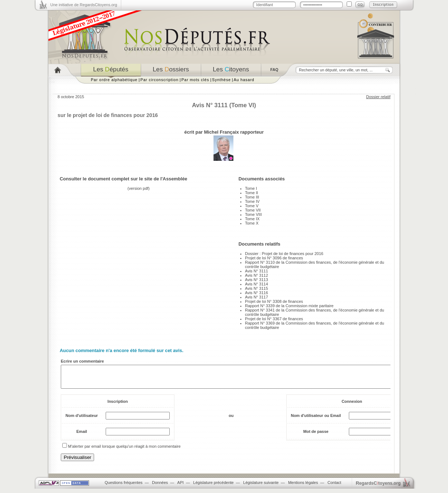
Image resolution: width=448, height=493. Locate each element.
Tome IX (252, 219)
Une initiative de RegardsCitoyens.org (84, 5)
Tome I (251, 188)
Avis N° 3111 (257, 271)
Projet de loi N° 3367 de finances (274, 319)
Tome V (252, 206)
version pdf (139, 188)
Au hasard (244, 80)
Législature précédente (214, 487)
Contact (334, 487)
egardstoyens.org (378, 487)
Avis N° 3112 (257, 275)
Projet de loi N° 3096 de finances (274, 258)
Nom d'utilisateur (82, 420)
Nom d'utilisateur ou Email (316, 420)
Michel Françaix (221, 132)
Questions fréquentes (124, 487)
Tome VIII (253, 214)
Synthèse (221, 80)
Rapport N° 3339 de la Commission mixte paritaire (289, 306)
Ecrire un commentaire (82, 361)
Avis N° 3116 (257, 293)
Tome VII (253, 210)
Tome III (252, 197)
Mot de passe (316, 436)
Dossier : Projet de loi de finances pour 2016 (284, 254)
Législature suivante (261, 487)
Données (160, 487)
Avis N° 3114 (257, 284)
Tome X (252, 223)
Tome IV (252, 201)
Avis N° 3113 (257, 280)
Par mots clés (195, 80)
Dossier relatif (378, 97)
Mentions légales (303, 487)
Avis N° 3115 (257, 288)
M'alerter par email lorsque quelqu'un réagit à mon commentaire (124, 451)
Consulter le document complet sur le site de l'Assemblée (124, 179)
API (181, 487)
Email (82, 436)
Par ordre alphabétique (114, 80)
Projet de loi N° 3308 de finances (274, 301)
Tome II (252, 193)
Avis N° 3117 (257, 297)
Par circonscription (159, 80)
